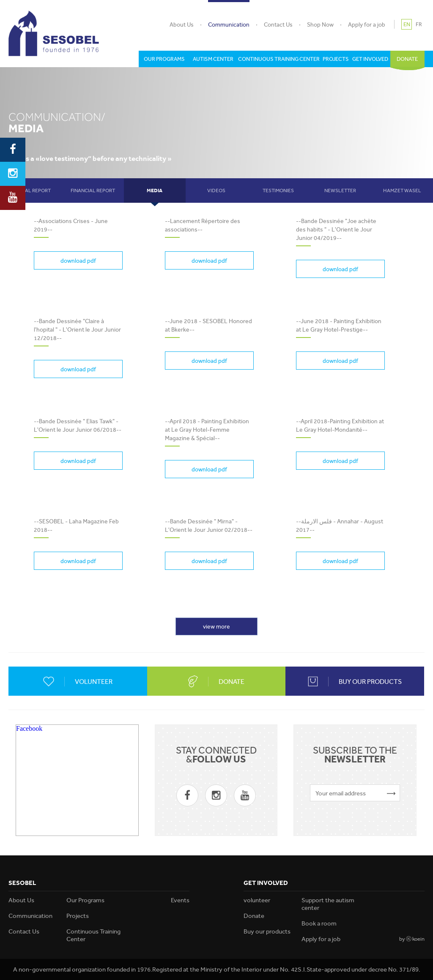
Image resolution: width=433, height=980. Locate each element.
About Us (182, 24)
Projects (78, 916)
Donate (254, 916)
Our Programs (85, 900)
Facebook (29, 728)
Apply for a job (367, 24)
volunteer (257, 900)
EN (407, 24)
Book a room (319, 923)
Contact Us (278, 24)
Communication (229, 24)
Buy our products (267, 931)
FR (419, 24)
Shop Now (320, 24)
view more (216, 626)
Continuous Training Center (93, 935)
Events (180, 900)
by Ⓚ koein (412, 939)
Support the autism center (328, 904)
